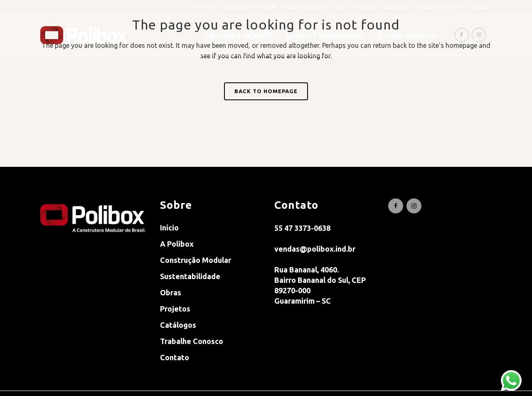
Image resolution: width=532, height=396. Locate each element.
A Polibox (205, 7)
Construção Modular (250, 7)
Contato (478, 7)
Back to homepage (266, 91)
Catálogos (395, 7)
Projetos (365, 7)
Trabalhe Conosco (438, 7)
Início (169, 228)
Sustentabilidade (304, 7)
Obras (340, 7)
